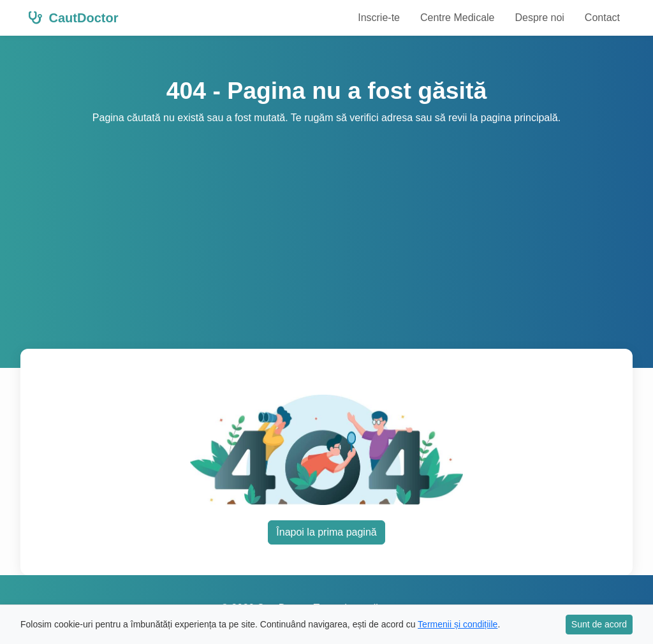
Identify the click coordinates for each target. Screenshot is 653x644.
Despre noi (539, 18)
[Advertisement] (326, 221)
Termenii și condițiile (458, 624)
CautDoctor (73, 18)
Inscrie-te (379, 18)
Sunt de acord (599, 624)
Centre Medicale (458, 18)
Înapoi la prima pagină (326, 532)
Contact (602, 18)
